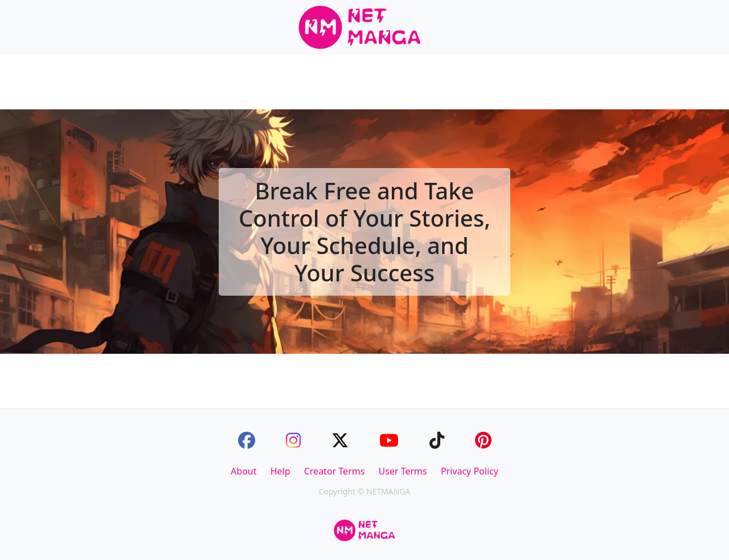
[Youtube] (389, 440)
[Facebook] (247, 440)
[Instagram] (293, 440)
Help (280, 471)
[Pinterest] (483, 440)
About (243, 471)
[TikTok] (437, 440)
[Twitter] (340, 440)
